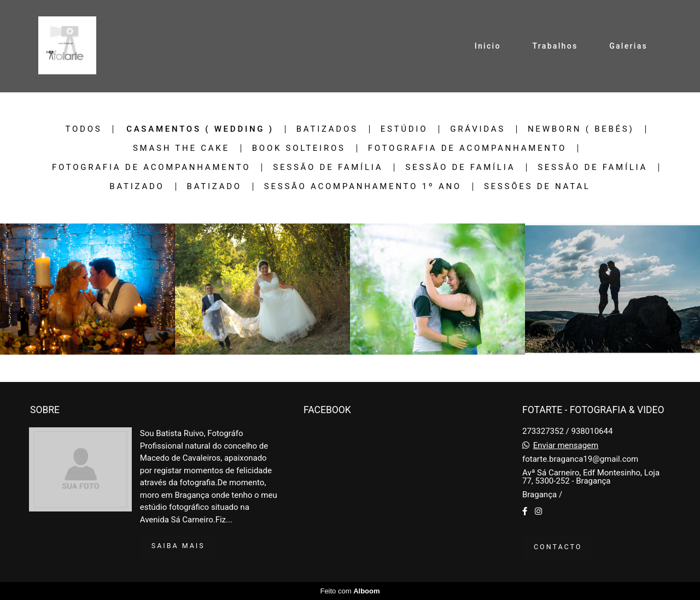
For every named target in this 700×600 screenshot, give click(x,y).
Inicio (488, 46)
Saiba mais (178, 546)
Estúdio (404, 129)
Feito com (350, 591)
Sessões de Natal (537, 187)
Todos (84, 129)
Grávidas (478, 129)
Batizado (137, 187)
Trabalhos (555, 46)
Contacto (558, 547)
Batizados (327, 129)
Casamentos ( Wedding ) (200, 129)
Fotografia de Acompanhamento (467, 148)
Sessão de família (328, 167)
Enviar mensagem (566, 446)
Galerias (628, 46)
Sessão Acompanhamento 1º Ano (363, 187)
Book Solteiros (299, 148)
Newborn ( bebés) (581, 129)
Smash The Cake (181, 148)
